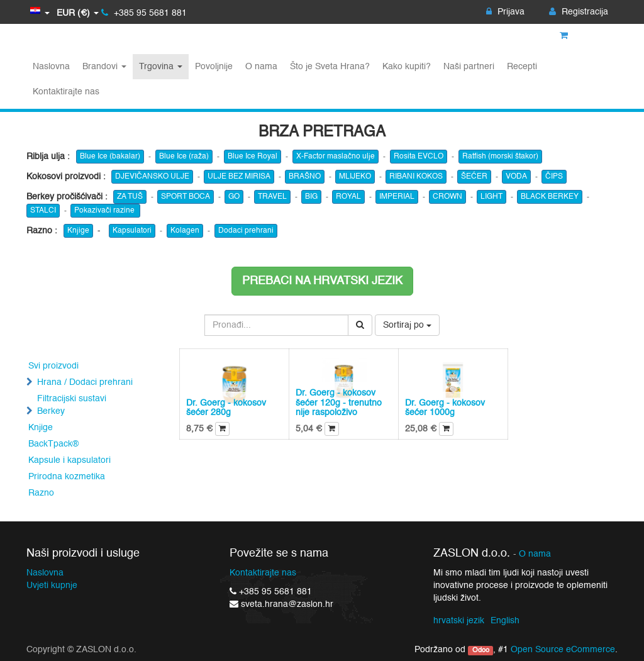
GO (234, 197)
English (505, 621)
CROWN (447, 197)
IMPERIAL (397, 197)
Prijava (505, 12)
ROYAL (348, 197)
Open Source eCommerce (563, 650)
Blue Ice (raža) (184, 157)
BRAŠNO (305, 177)
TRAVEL (272, 197)
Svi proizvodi (53, 366)
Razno (41, 493)
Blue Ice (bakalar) (110, 157)
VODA (516, 177)
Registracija (579, 12)
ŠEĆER (474, 177)
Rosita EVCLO (419, 157)
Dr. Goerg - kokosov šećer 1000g (445, 408)
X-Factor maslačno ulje (336, 157)
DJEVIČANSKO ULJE (152, 177)
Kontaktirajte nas (263, 573)
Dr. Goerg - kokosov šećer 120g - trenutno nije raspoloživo (339, 403)
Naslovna (45, 573)
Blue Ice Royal (253, 157)
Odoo (481, 650)
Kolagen (185, 231)
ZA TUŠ (130, 197)
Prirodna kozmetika (67, 477)
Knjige (78, 231)
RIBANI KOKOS (416, 177)
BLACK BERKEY (550, 197)
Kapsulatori (132, 231)
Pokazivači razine (105, 211)
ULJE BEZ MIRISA (239, 177)
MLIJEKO (355, 177)
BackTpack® (53, 444)
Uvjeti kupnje (52, 586)
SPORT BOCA (186, 197)
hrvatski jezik (459, 621)
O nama (535, 554)
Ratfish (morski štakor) (500, 157)
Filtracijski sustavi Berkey (72, 405)
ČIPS (554, 177)
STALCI (43, 211)
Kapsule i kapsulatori (69, 460)
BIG (311, 197)
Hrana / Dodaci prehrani (85, 382)
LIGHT (491, 197)
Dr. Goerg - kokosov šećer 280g (226, 408)
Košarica (584, 36)
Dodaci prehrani (246, 231)
